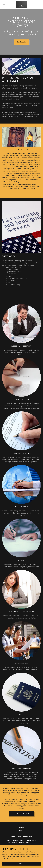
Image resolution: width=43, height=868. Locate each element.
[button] (5, 4)
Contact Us (21, 42)
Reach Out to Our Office (21, 814)
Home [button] (21, 827)
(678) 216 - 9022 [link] (21, 846)
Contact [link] (21, 830)
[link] (21, 4)
